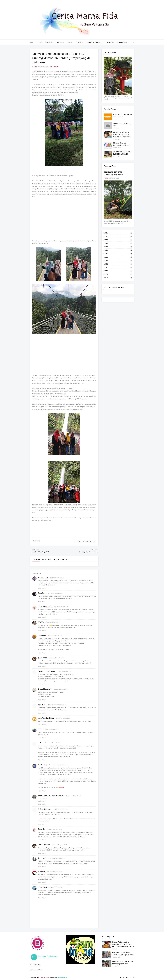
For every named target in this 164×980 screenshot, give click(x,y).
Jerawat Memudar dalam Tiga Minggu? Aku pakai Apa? (123, 954)
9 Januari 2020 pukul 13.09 (61, 607)
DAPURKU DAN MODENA (123, 115)
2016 (118, 250)
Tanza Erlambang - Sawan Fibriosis (51, 796)
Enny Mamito (43, 577)
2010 (118, 271)
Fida (35, 67)
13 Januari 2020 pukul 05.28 (55, 872)
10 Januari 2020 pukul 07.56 (60, 809)
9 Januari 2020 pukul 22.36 (59, 705)
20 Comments (54, 67)
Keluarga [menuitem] (61, 42)
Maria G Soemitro (45, 689)
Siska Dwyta (43, 887)
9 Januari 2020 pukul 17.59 (55, 636)
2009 (118, 274)
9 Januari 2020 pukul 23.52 (52, 729)
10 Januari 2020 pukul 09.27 (58, 858)
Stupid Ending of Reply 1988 (122, 125)
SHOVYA (41, 622)
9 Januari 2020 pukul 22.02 (64, 671)
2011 (118, 267)
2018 (118, 243)
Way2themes (45, 977)
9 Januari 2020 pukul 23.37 (63, 718)
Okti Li (41, 743)
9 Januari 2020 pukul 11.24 (55, 593)
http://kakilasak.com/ (46, 718)
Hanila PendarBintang (47, 671)
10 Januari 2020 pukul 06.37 (59, 765)
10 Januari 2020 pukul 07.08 (74, 796)
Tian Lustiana (43, 858)
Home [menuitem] (32, 42)
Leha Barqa (42, 593)
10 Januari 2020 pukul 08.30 (54, 829)
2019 (118, 240)
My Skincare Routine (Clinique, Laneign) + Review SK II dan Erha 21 (122, 135)
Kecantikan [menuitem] (50, 42)
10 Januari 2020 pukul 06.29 (53, 743)
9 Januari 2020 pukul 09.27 (57, 578)
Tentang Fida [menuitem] (122, 42)
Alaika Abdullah (44, 765)
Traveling (37, 541)
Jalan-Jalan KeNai (45, 607)
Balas (39, 588)
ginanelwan (43, 658)
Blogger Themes (62, 977)
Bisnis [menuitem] (40, 42)
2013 (118, 261)
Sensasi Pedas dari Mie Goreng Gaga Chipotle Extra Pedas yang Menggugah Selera (123, 944)
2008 (118, 278)
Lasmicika (42, 636)
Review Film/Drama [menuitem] (94, 42)
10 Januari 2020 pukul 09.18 (59, 845)
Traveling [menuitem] (79, 42)
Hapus (44, 588)
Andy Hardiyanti (44, 705)
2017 (118, 247)
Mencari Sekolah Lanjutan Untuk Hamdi (122, 144)
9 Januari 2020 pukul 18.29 (56, 658)
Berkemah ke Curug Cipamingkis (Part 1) (113, 173)
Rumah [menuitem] (70, 42)
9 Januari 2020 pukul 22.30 (60, 689)
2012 (118, 264)
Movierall (42, 872)
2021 (118, 233)
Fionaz (41, 729)
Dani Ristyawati (44, 845)
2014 (118, 257)
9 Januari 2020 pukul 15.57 (53, 622)
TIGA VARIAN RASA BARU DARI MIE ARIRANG (123, 153)
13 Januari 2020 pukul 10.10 (56, 887)
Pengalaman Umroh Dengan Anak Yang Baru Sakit (123, 963)
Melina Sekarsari (45, 809)
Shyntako (42, 829)
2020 (118, 236)
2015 (118, 254)
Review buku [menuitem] (109, 42)
